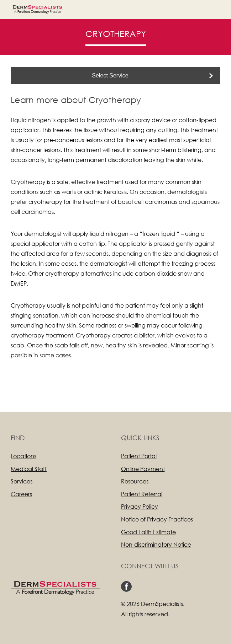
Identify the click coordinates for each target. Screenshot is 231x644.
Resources (135, 481)
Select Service (110, 75)
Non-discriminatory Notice (156, 544)
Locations (23, 456)
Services (22, 481)
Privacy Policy (140, 506)
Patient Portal (139, 456)
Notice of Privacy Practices (157, 519)
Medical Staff (29, 469)
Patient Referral (142, 494)
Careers (21, 494)
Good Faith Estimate (148, 532)
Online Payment (143, 469)
